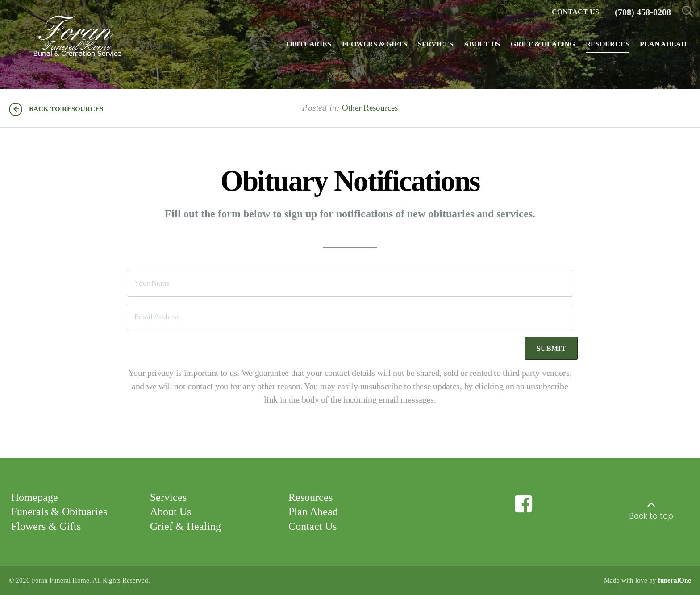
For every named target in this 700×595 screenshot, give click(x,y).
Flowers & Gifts (46, 526)
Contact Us (312, 526)
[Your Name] (350, 283)
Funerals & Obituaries (59, 512)
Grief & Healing (185, 526)
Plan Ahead (313, 512)
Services (168, 497)
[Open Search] (688, 12)
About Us (171, 512)
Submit (551, 348)
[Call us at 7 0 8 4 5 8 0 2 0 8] (643, 12)
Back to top (651, 516)
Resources (310, 497)
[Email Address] (350, 317)
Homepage (35, 497)
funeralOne (675, 580)
